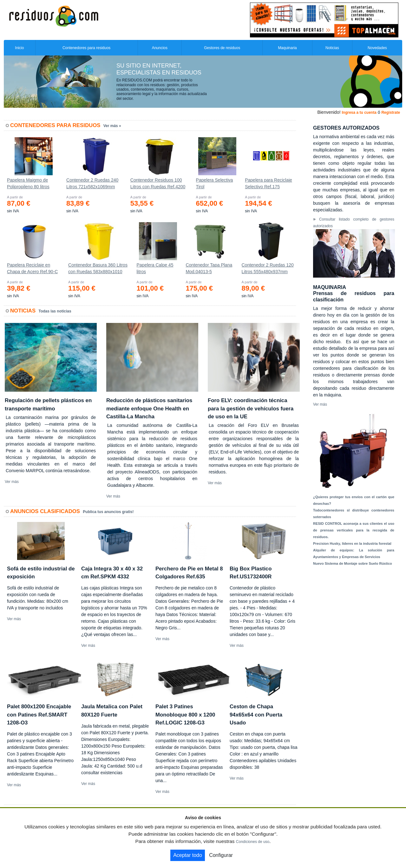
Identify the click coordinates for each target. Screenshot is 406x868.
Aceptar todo (188, 855)
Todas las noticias (55, 311)
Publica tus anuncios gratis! (108, 512)
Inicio (19, 48)
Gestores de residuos (222, 48)
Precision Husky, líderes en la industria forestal (352, 543)
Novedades (377, 48)
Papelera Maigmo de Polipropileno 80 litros (28, 183)
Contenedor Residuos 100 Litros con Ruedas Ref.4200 (158, 183)
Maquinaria (287, 48)
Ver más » (112, 126)
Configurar (221, 855)
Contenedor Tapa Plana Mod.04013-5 (209, 268)
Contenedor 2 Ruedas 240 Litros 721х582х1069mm (92, 183)
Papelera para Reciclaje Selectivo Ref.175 (268, 183)
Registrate (391, 113)
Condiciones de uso (253, 842)
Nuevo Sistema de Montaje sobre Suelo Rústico (353, 563)
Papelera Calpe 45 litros (155, 268)
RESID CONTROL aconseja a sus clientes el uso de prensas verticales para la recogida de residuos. (354, 530)
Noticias (332, 48)
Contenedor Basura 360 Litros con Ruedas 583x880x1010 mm (98, 270)
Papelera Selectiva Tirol (215, 183)
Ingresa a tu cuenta (359, 113)
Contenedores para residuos (86, 48)
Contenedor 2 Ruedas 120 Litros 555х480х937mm (268, 268)
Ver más (12, 482)
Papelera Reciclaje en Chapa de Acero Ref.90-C (32, 268)
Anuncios (160, 48)
